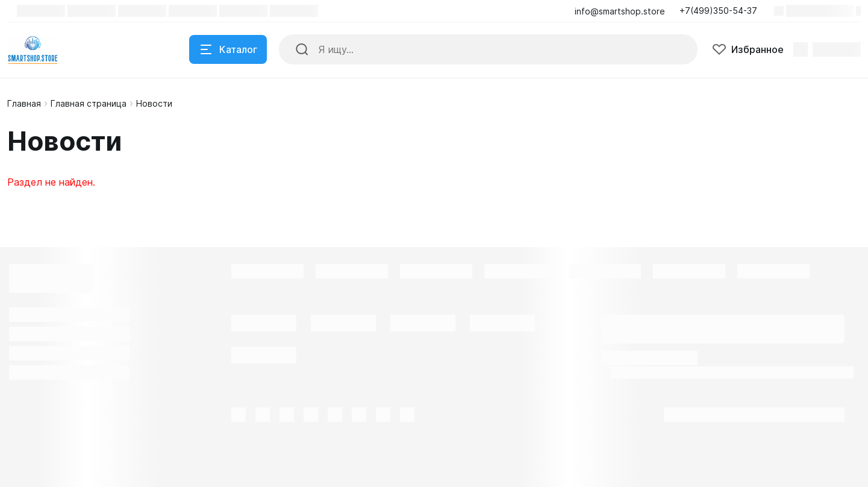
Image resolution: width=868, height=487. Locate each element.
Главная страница (89, 103)
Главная (24, 103)
